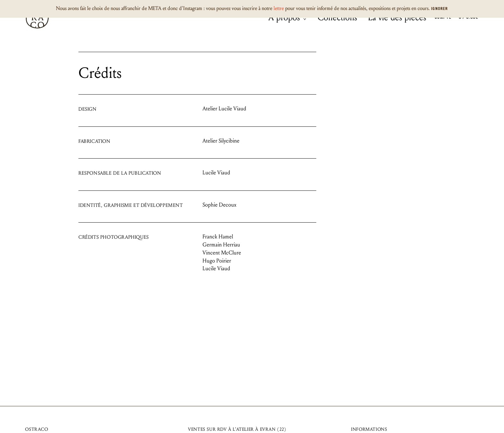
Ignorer (439, 9)
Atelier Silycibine (221, 141)
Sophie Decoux (219, 205)
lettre (279, 8)
